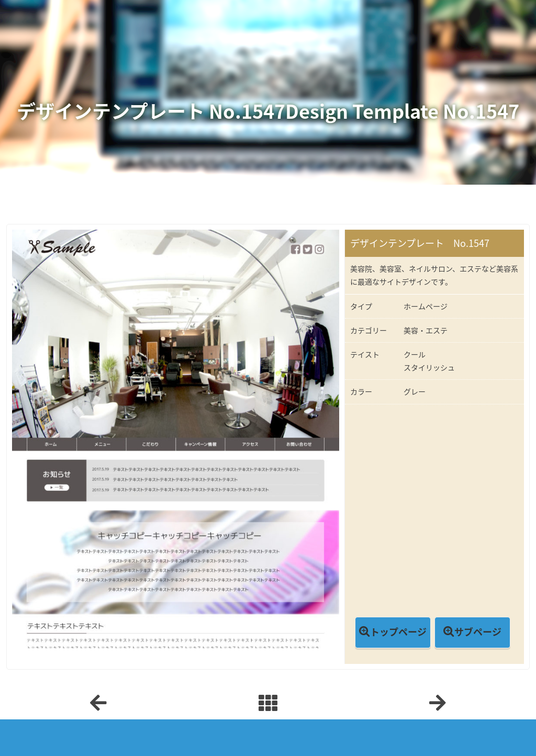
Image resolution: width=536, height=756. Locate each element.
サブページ (478, 632)
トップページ (398, 632)
